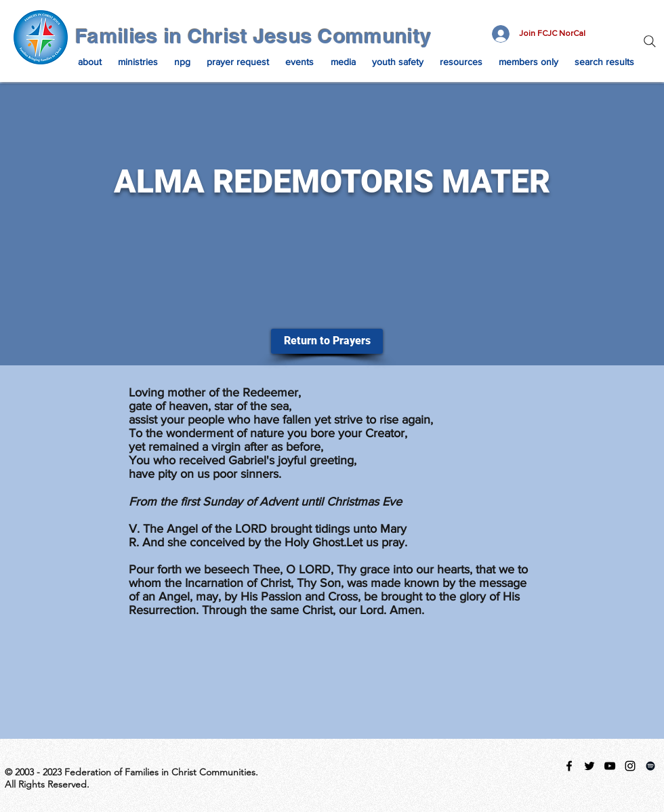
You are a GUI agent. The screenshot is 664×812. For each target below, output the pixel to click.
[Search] (650, 41)
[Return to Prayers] (327, 341)
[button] (90, 62)
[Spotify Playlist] (650, 766)
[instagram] (630, 766)
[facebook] (569, 766)
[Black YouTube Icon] (610, 766)
